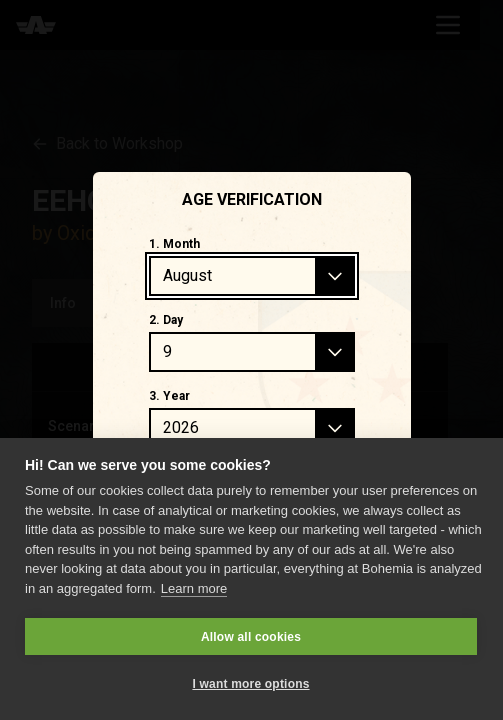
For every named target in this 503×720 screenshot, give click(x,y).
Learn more (194, 588)
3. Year (169, 396)
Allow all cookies (251, 637)
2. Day (166, 320)
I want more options (250, 684)
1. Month (174, 244)
